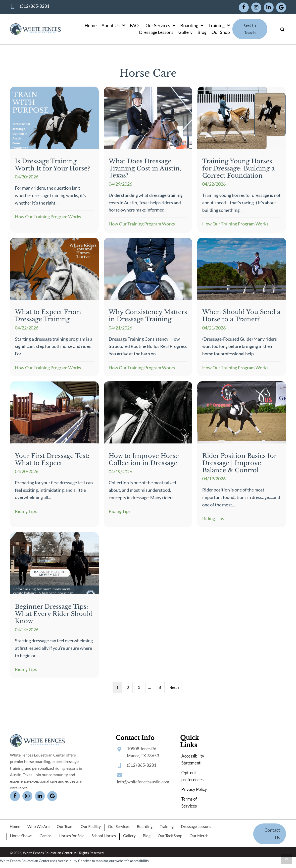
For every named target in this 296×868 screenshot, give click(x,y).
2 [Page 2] (128, 687)
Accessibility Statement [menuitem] (193, 759)
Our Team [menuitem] (65, 826)
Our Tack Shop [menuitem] (170, 836)
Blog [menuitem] (147, 836)
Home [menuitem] (15, 826)
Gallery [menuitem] (129, 836)
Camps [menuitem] (46, 836)
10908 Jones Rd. (142, 749)
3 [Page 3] (139, 687)
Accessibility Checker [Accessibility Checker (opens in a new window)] (74, 861)
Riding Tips (26, 511)
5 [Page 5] (160, 687)
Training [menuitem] (167, 826)
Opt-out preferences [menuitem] (192, 776)
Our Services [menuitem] (119, 826)
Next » (174, 687)
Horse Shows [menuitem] (21, 836)
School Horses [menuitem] (104, 836)
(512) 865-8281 (35, 6)
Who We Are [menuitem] (38, 826)
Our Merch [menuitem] (199, 836)
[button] (244, 7)
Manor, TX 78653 (143, 756)
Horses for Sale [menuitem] (72, 836)
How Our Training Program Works (48, 217)
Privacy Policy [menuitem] (194, 789)
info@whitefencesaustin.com (143, 782)
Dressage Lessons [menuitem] (196, 826)
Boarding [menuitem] (145, 826)
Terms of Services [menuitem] (189, 802)
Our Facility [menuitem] (91, 826)
